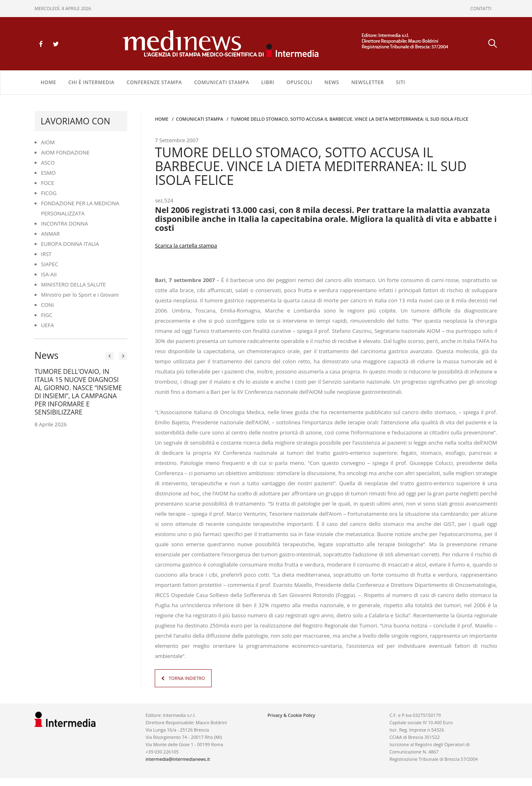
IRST (46, 254)
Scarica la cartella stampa (186, 245)
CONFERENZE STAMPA (154, 82)
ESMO (48, 172)
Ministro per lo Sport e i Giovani (80, 294)
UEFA (48, 325)
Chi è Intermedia (91, 82)
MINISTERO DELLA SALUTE (74, 284)
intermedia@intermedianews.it (178, 759)
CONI (48, 304)
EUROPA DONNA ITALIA (70, 243)
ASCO (48, 162)
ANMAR (50, 233)
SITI (401, 82)
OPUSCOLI (299, 82)
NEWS (332, 82)
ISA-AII (49, 274)
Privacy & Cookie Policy (291, 715)
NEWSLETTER (368, 82)
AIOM (48, 142)
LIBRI (268, 82)
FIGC (47, 315)
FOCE (48, 182)
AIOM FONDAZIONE (65, 152)
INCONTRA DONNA (65, 223)
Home (48, 82)
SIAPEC (50, 264)
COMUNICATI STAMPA (222, 82)
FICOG (49, 193)
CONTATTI (481, 8)
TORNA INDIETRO (187, 678)
